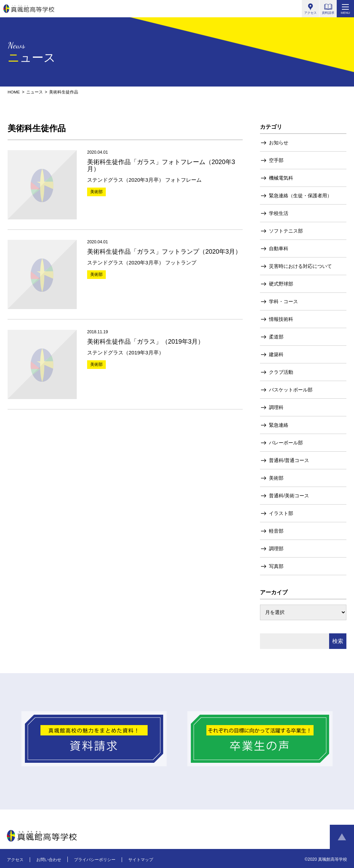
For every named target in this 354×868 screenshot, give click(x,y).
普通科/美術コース (289, 495)
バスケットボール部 (291, 389)
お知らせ (279, 142)
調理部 (276, 548)
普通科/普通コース (289, 460)
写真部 (276, 566)
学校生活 (279, 213)
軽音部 (276, 531)
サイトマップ (141, 859)
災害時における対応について (300, 266)
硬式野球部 (281, 283)
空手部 (276, 160)
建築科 (276, 354)
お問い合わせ (49, 859)
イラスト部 (281, 513)
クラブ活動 (281, 372)
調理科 (276, 407)
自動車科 (279, 248)
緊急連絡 (279, 425)
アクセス (15, 859)
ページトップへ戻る (342, 837)
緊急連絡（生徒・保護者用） (300, 195)
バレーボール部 (286, 442)
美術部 (276, 478)
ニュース (35, 92)
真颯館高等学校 (29, 9)
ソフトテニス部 (286, 230)
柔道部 (276, 336)
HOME (14, 92)
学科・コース (283, 301)
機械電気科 (281, 178)
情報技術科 (281, 319)
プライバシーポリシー (95, 859)
